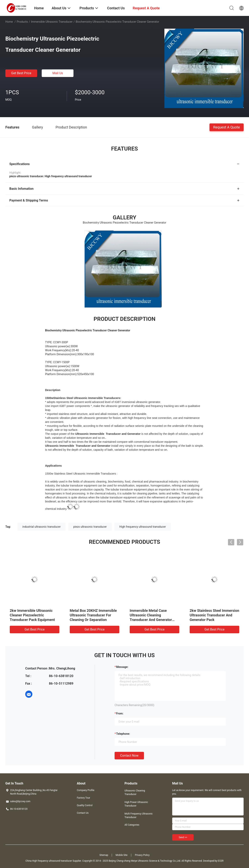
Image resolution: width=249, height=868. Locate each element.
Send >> (183, 837)
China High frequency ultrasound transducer (49, 861)
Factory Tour (83, 798)
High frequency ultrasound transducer (143, 527)
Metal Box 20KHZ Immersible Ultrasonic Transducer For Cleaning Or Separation (93, 615)
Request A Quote (227, 127)
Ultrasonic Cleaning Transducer (135, 792)
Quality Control (85, 805)
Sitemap (104, 855)
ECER (221, 861)
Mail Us (58, 73)
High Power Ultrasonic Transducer (136, 804)
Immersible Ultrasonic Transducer (52, 22)
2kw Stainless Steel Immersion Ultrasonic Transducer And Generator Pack (214, 615)
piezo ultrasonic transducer (90, 527)
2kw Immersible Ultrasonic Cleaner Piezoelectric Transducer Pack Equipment (32, 615)
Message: (122, 667)
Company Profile (86, 790)
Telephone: (123, 734)
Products (22, 22)
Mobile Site (122, 855)
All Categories (132, 825)
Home (9, 22)
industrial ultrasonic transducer (42, 527)
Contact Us (83, 813)
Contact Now (129, 756)
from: (120, 713)
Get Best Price (21, 73)
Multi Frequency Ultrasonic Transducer (139, 815)
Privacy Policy (142, 855)
